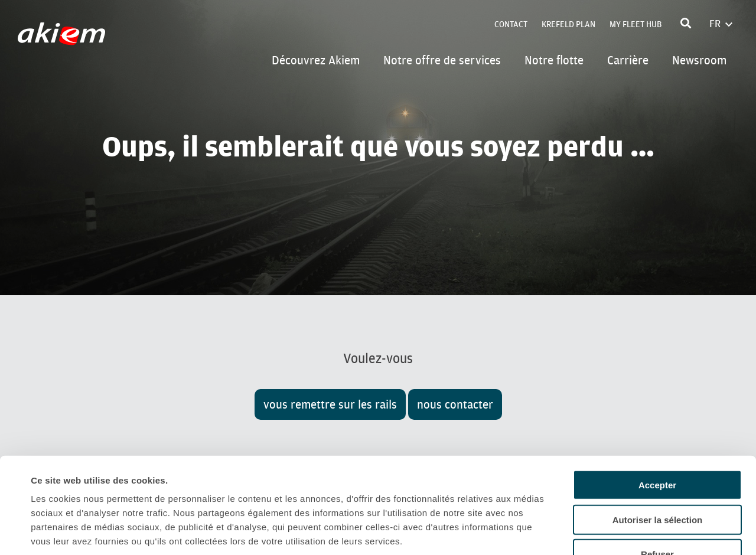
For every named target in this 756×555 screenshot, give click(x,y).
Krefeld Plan (568, 25)
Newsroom (699, 60)
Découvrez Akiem (316, 60)
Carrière (628, 60)
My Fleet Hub (636, 25)
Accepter (657, 399)
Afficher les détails (527, 532)
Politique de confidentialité (91, 484)
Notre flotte (554, 60)
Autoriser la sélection (658, 434)
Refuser (657, 469)
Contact (511, 25)
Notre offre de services (442, 60)
